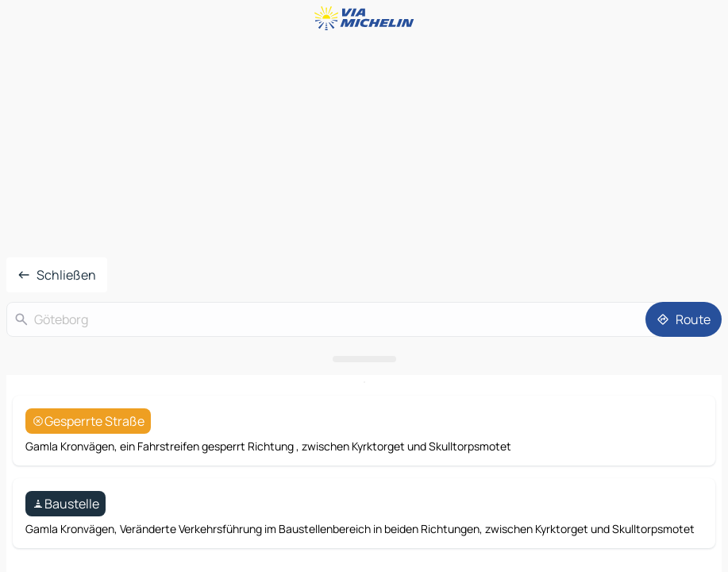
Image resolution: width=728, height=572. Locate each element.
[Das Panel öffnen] (364, 359)
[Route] (684, 319)
